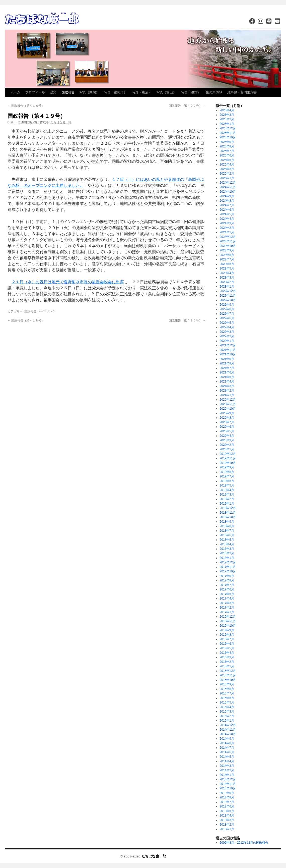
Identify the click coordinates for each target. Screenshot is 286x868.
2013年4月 (227, 816)
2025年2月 (227, 174)
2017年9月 (227, 576)
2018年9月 (227, 522)
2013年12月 (228, 779)
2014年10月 (228, 734)
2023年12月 (228, 237)
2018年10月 (228, 517)
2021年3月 (227, 386)
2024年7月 (227, 205)
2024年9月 (227, 196)
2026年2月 (227, 119)
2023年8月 (227, 255)
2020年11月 (228, 404)
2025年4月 (227, 165)
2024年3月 (227, 223)
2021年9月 (227, 359)
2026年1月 (227, 124)
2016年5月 (227, 648)
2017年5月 (227, 594)
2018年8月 (227, 526)
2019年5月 (227, 485)
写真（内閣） (89, 92)
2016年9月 (227, 630)
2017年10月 (228, 571)
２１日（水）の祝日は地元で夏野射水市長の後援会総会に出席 (68, 282)
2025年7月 (227, 151)
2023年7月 (227, 259)
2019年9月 (227, 467)
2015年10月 (228, 680)
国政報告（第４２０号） (187, 106)
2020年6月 (227, 427)
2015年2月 (227, 716)
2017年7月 (227, 585)
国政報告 (68, 92)
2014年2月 (227, 770)
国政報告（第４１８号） (26, 106)
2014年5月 (227, 757)
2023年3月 (227, 278)
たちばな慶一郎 (61, 122)
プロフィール (35, 92)
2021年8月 (227, 363)
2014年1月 (227, 775)
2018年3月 (227, 549)
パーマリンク (46, 311)
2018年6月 (227, 535)
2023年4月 (227, 273)
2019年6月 (227, 481)
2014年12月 (228, 725)
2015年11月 (228, 675)
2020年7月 (227, 422)
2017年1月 (227, 612)
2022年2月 (227, 336)
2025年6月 (227, 155)
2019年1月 (227, 504)
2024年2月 (227, 228)
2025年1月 (227, 178)
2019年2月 (227, 499)
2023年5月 (227, 268)
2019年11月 (228, 458)
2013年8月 (227, 797)
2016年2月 (227, 662)
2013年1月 (227, 829)
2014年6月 (227, 752)
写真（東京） (142, 92)
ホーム (15, 92)
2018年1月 (227, 558)
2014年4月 (227, 761)
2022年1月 (227, 341)
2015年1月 (227, 721)
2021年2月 (227, 391)
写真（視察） (191, 92)
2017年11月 (228, 567)
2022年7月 (227, 314)
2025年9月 (227, 142)
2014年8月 (227, 743)
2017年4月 (227, 599)
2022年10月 (228, 300)
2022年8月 (227, 309)
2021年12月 (228, 345)
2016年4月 (227, 653)
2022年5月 (227, 323)
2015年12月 (228, 671)
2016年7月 (227, 639)
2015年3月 (227, 712)
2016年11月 (228, 621)
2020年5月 (227, 431)
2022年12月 (228, 291)
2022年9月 (227, 305)
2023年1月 (227, 287)
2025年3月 (227, 169)
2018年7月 (227, 531)
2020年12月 (228, 400)
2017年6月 (227, 589)
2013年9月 (227, 793)
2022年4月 (227, 327)
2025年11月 (228, 133)
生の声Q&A (214, 92)
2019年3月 (227, 495)
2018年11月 (228, 513)
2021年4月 (227, 382)
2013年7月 (227, 802)
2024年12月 (228, 183)
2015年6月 (227, 698)
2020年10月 (228, 409)
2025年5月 (227, 160)
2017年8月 (227, 580)
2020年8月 (227, 418)
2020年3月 (227, 440)
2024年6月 (227, 210)
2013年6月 (227, 806)
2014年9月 (227, 739)
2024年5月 (227, 214)
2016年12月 (228, 617)
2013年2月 (227, 825)
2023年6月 (227, 264)
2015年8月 (227, 689)
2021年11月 (228, 350)
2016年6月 (227, 644)
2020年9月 (227, 413)
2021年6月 (227, 372)
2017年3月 (227, 603)
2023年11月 (228, 241)
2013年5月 (227, 811)
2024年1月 (227, 232)
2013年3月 (227, 820)
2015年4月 (227, 707)
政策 (53, 92)
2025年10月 (228, 137)
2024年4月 (227, 219)
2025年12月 (228, 128)
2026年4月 (227, 110)
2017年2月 (227, 608)
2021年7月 (227, 368)
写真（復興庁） (116, 92)
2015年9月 (227, 684)
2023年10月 (228, 246)
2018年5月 (227, 540)
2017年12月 (228, 562)
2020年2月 (227, 445)
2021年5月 (227, 377)
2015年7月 (227, 693)
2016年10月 (228, 626)
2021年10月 (228, 354)
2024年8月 (227, 201)
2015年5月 (227, 702)
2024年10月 (228, 192)
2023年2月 (227, 282)
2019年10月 (228, 463)
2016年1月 (227, 666)
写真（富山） (166, 92)
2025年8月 (227, 146)
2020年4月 (227, 436)
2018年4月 (227, 544)
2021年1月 (227, 395)
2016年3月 (227, 657)
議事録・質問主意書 (242, 92)
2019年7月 (227, 476)
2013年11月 (228, 784)
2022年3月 (227, 332)
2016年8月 (227, 635)
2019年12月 (228, 454)
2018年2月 (227, 553)
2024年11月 (228, 187)
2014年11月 (228, 730)
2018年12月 (228, 508)
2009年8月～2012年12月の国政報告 (244, 843)
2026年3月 (227, 115)
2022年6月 (227, 318)
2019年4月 (227, 490)
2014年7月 (227, 748)
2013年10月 (228, 788)
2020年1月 (227, 449)
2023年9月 (227, 250)
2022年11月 (228, 296)
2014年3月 (227, 766)
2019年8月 (227, 472)
